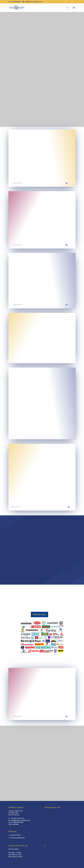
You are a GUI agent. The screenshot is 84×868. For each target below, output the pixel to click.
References (39, 614)
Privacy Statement (17, 838)
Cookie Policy (15, 835)
